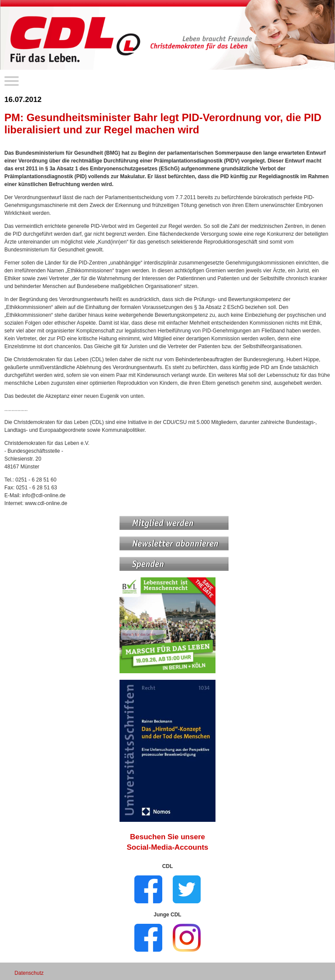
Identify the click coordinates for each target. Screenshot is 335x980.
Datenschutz (29, 973)
